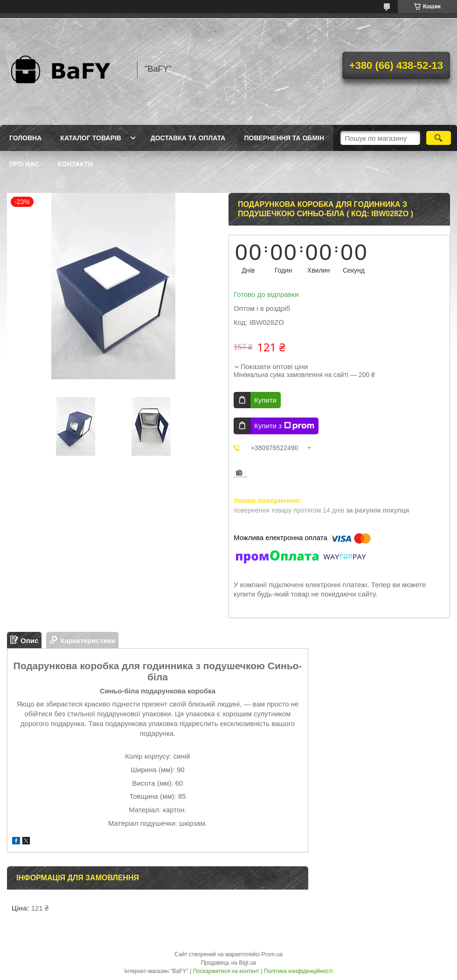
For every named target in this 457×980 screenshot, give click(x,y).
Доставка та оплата (188, 138)
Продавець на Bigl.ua (228, 963)
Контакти (75, 164)
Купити (265, 400)
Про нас (24, 164)
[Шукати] (439, 138)
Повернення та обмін (284, 138)
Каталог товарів (90, 138)
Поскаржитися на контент (226, 971)
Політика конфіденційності (298, 971)
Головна (25, 138)
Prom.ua (272, 954)
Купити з (284, 426)
